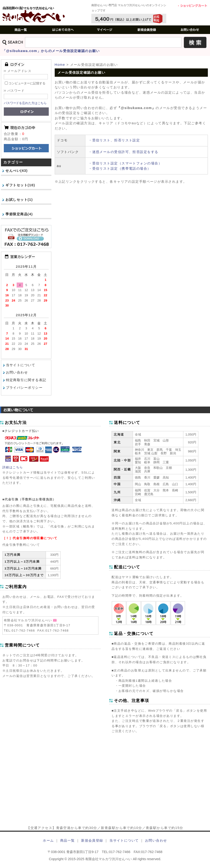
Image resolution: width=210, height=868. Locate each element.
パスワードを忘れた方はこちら (25, 103)
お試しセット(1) (19, 200)
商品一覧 (68, 840)
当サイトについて (21, 365)
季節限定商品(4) (19, 214)
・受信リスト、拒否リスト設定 (114, 140)
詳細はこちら (13, 467)
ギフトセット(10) (20, 185)
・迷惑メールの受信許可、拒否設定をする (123, 152)
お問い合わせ (17, 372)
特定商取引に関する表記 (26, 380)
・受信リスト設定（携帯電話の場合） (120, 168)
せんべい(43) (17, 171)
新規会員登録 (92, 840)
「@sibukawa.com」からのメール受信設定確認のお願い (51, 51)
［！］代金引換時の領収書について (30, 538)
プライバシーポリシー (24, 388)
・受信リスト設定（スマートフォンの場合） (125, 163)
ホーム (48, 840)
